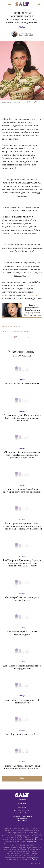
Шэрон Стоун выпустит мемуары (22, 384)
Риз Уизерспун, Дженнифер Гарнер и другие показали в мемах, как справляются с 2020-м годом (22, 563)
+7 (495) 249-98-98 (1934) (29, 841)
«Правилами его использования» (22, 846)
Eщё (22, 778)
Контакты (22, 807)
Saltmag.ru (22, 828)
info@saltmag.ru (30, 840)
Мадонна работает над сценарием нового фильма (22, 599)
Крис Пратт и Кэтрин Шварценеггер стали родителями (22, 667)
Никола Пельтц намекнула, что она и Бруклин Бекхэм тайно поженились (22, 767)
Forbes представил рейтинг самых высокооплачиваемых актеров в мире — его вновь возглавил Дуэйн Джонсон (22, 526)
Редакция (22, 803)
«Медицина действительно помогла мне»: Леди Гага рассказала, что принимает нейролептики (22, 455)
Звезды (22, 27)
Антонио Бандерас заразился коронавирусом (22, 633)
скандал (16, 327)
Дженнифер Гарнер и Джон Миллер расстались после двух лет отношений (22, 491)
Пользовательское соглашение (22, 812)
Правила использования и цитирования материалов (22, 818)
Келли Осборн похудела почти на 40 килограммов (22, 701)
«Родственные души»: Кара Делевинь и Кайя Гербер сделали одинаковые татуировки (22, 418)
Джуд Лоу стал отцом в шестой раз (22, 734)
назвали (34, 295)
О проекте (22, 800)
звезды (6, 327)
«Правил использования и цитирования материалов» (20, 860)
